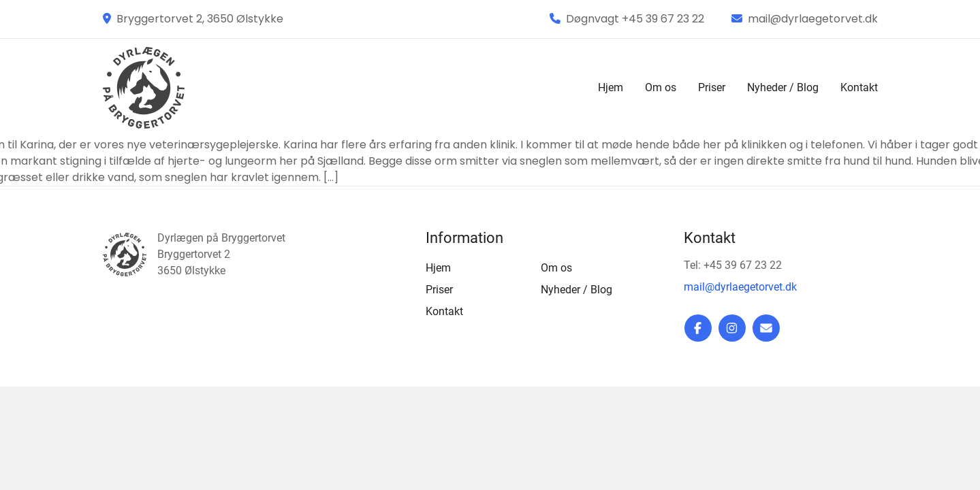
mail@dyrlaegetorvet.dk (805, 19)
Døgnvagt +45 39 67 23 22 (627, 19)
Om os (661, 87)
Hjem (611, 87)
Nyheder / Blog (783, 87)
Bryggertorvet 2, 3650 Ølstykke (193, 19)
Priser (712, 87)
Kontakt (859, 87)
